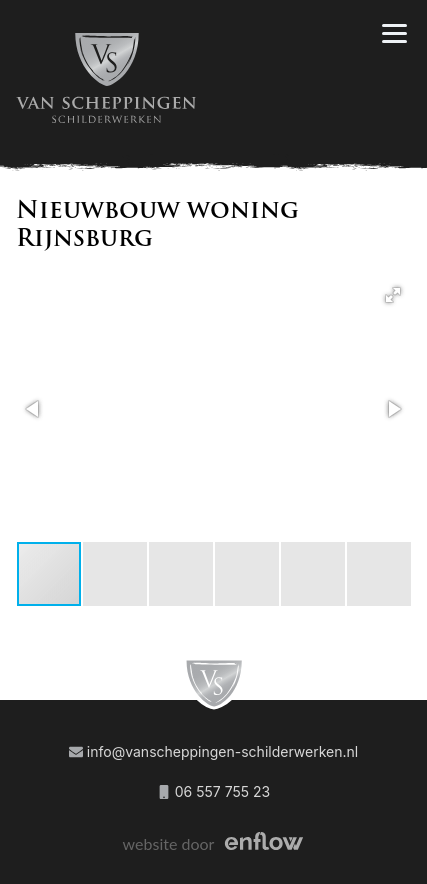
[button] (393, 295)
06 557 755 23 (213, 791)
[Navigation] (394, 33)
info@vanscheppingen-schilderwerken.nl (213, 751)
